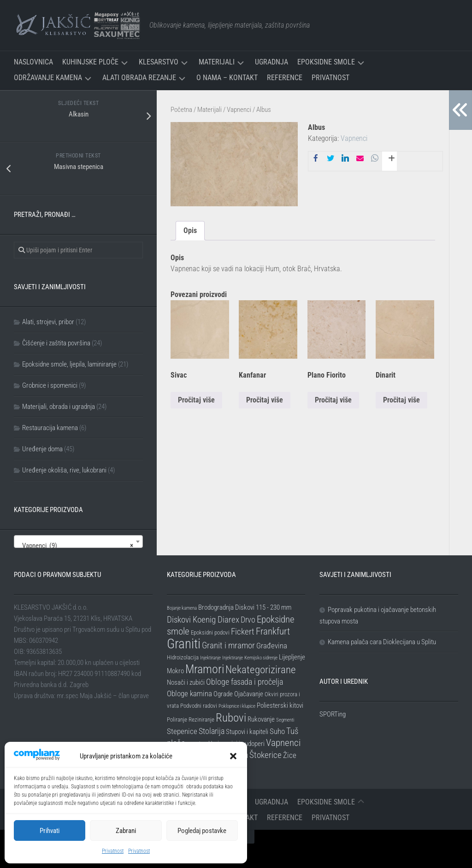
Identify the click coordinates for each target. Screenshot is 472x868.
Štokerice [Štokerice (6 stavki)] (265, 755)
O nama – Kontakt (227, 78)
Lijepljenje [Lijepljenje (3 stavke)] (292, 657)
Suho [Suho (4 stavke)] (277, 731)
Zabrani (126, 831)
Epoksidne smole (326, 62)
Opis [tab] (190, 230)
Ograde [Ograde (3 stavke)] (223, 694)
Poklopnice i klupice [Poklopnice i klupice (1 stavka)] (237, 706)
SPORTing (333, 714)
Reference (285, 78)
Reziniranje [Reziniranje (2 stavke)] (201, 719)
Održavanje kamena (48, 78)
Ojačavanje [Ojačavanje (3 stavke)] (249, 694)
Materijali (217, 62)
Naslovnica (33, 62)
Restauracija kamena (50, 428)
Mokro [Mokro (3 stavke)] (175, 671)
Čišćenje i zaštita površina (56, 343)
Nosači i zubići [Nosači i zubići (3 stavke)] (186, 682)
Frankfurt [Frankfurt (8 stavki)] (273, 631)
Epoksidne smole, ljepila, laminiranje (69, 364)
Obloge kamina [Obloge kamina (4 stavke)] (189, 693)
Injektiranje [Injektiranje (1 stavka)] (210, 658)
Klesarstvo (159, 62)
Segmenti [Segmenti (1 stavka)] (285, 720)
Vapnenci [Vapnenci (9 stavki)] (283, 743)
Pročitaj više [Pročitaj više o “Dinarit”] (401, 400)
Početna (181, 110)
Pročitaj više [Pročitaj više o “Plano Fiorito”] (333, 400)
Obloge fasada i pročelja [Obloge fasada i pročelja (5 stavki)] (245, 682)
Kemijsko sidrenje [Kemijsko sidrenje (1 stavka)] (261, 658)
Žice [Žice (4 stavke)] (290, 755)
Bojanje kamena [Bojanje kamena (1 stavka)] (182, 608)
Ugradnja (271, 62)
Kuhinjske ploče (90, 62)
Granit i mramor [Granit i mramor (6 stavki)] (228, 645)
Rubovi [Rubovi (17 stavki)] (231, 717)
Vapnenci (239, 110)
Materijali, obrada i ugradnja (59, 407)
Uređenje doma (42, 449)
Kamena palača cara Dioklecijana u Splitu (382, 642)
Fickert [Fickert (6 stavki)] (243, 632)
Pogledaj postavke (202, 831)
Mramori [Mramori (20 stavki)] (205, 669)
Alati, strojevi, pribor (48, 322)
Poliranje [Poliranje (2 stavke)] (177, 719)
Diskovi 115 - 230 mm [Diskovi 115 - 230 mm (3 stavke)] (263, 607)
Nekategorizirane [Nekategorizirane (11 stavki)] (261, 670)
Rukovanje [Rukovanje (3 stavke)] (261, 719)
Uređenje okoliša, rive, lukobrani (64, 470)
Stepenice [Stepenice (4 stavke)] (182, 731)
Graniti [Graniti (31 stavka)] (184, 644)
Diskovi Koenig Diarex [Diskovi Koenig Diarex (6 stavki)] (203, 620)
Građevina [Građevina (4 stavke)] (272, 646)
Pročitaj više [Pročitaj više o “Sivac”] (196, 400)
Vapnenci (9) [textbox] (76, 546)
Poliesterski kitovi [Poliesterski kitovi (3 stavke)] (280, 705)
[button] (233, 756)
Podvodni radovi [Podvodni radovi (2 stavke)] (199, 706)
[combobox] (78, 542)
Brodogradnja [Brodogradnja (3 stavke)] (216, 607)
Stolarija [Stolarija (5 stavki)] (212, 731)
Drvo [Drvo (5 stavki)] (248, 620)
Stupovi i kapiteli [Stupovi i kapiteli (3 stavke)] (247, 732)
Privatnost (113, 851)
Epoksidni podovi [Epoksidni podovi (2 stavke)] (210, 632)
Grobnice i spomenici (50, 385)
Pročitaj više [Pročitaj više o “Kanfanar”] (265, 400)
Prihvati (50, 831)
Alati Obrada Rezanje (139, 78)
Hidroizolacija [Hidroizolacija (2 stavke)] (183, 657)
